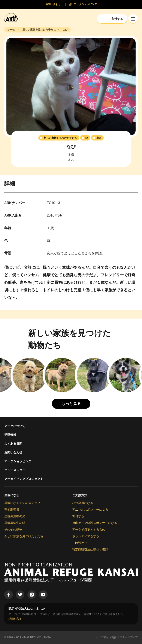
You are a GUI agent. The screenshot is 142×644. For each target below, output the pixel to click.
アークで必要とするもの (89, 530)
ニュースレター (15, 470)
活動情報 (10, 435)
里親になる (12, 495)
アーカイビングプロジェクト (24, 479)
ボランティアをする (86, 536)
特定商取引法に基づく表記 (90, 549)
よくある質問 (13, 444)
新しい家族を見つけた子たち (24, 536)
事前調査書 (12, 510)
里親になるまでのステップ (22, 503)
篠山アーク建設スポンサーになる (95, 523)
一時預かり (80, 543)
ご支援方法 (80, 495)
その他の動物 (13, 530)
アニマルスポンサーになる (90, 510)
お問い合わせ (13, 452)
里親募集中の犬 (15, 516)
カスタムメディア (127, 637)
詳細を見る (15, 619)
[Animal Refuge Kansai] (12, 17)
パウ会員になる (83, 503)
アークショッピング (18, 461)
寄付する (78, 516)
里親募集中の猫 (15, 523)
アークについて (15, 426)
